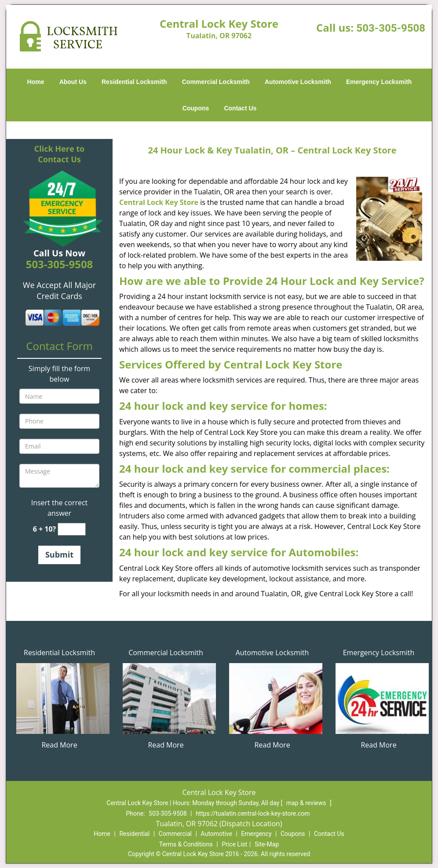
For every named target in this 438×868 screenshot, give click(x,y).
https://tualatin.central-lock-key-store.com (253, 813)
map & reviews (307, 803)
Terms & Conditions (186, 844)
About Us (73, 82)
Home (36, 82)
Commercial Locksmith (216, 82)
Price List (234, 844)
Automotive (216, 834)
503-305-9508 (391, 28)
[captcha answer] (72, 529)
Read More (59, 745)
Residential (134, 834)
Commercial (175, 834)
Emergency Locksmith (379, 82)
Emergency (256, 834)
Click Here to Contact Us (59, 154)
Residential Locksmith (134, 82)
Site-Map (267, 844)
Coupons (196, 108)
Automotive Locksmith (298, 82)
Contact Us (240, 108)
